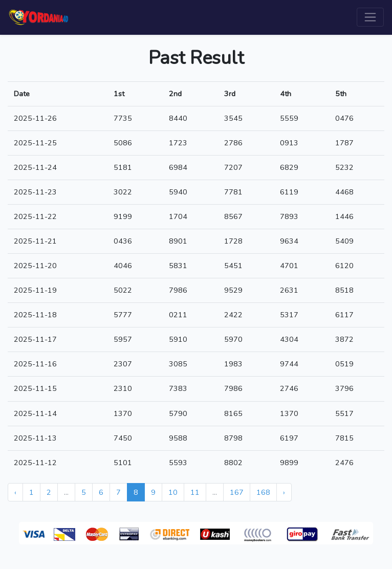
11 (195, 492)
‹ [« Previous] (15, 492)
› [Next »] (284, 492)
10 (173, 492)
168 (263, 492)
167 (237, 492)
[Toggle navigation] (370, 17)
